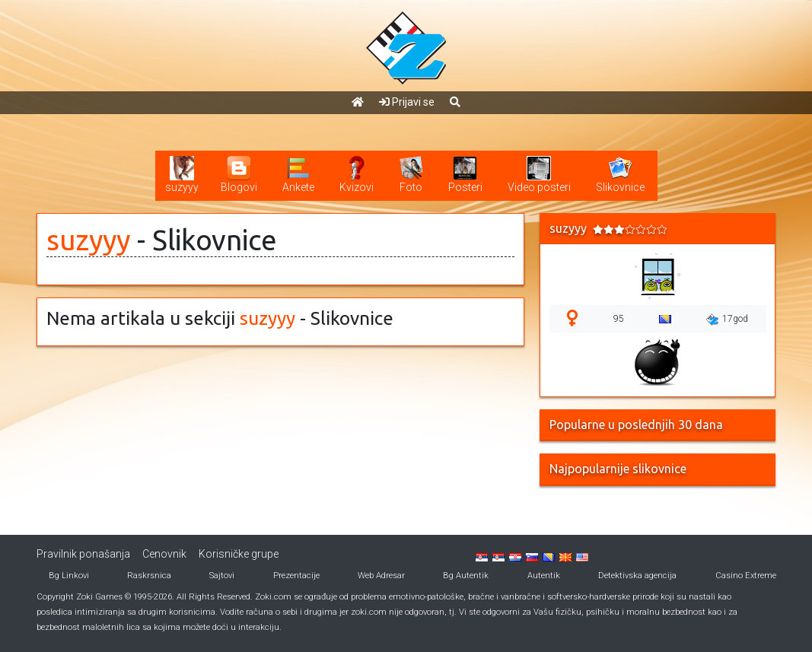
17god (727, 320)
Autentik (544, 576)
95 (619, 319)
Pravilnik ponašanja (83, 554)
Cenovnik (164, 554)
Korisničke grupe (239, 554)
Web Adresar (381, 576)
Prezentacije (296, 576)
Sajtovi (222, 576)
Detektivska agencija (637, 576)
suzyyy (88, 240)
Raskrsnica (149, 576)
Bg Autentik (466, 576)
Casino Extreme (746, 576)
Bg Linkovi (69, 576)
